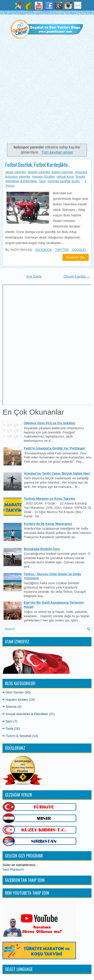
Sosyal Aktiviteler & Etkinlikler (27, 714)
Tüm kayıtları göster (57, 152)
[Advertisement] (47, 93)
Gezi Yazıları (15, 692)
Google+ (79, 250)
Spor (42, 181)
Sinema (11, 707)
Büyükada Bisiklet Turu (42, 549)
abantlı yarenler (39, 172)
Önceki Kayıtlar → (77, 276)
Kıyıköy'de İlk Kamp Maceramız (48, 524)
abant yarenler (16, 172)
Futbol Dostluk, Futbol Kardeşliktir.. (38, 165)
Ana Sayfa (34, 276)
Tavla (9, 729)
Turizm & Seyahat (18, 736)
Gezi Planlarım (13, 869)
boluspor (81, 172)
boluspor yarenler (18, 177)
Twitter (61, 250)
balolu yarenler (63, 172)
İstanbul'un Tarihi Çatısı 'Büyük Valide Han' (57, 473)
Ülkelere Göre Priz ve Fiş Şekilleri (50, 423)
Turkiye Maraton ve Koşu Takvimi (50, 499)
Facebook (43, 250)
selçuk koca (65, 177)
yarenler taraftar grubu (64, 181)
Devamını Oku (76, 257)
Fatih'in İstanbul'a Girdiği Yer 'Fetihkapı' (55, 448)
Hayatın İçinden (43, 177)
